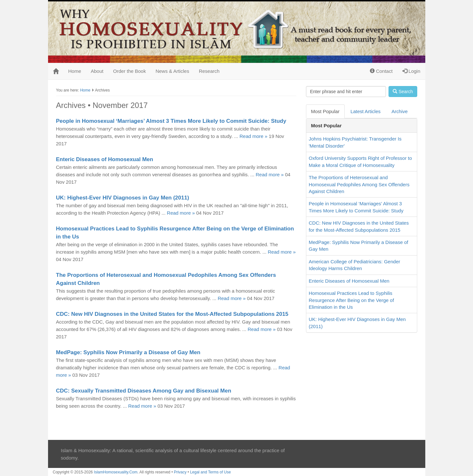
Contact (381, 71)
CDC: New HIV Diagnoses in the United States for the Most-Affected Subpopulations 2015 (172, 314)
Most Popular (325, 111)
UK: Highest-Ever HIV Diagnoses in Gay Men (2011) (123, 198)
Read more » (254, 136)
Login (411, 71)
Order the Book (130, 71)
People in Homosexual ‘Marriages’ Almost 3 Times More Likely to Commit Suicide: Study (171, 121)
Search (403, 92)
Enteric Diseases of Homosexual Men (105, 159)
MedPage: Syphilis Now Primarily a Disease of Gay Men (128, 352)
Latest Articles (365, 111)
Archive (399, 111)
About (97, 71)
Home (75, 71)
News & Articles (172, 71)
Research (209, 71)
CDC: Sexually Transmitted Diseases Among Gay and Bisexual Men (144, 391)
